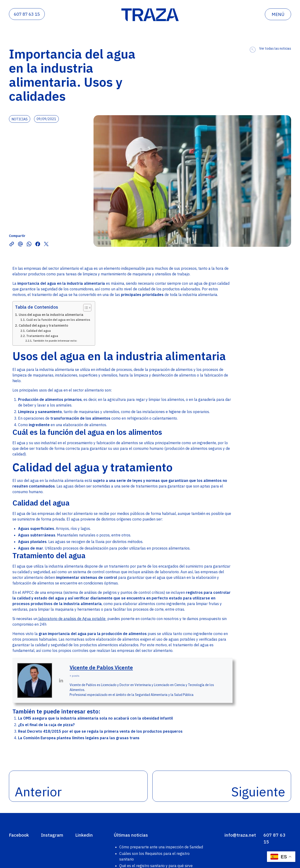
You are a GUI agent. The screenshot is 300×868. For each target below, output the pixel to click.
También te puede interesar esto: (55, 341)
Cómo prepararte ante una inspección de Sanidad (161, 847)
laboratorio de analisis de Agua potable (72, 619)
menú (278, 14)
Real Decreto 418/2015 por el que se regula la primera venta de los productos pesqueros (100, 731)
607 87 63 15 (27, 14)
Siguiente (258, 792)
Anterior (38, 792)
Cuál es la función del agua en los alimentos (58, 320)
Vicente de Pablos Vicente (101, 667)
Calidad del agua (39, 331)
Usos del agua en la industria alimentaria (51, 315)
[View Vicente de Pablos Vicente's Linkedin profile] (61, 680)
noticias (20, 119)
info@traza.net (240, 835)
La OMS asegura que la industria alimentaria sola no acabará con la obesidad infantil (96, 718)
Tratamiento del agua (42, 336)
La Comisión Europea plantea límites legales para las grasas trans (79, 738)
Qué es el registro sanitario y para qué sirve (156, 866)
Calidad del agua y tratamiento (43, 325)
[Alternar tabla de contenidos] (85, 308)
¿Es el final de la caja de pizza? (46, 725)
